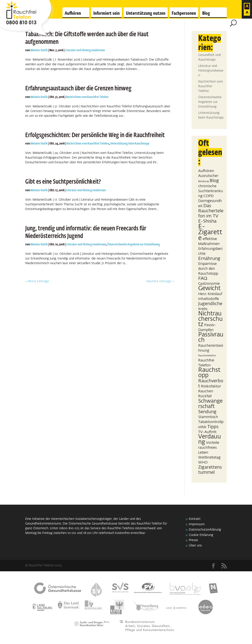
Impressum (197, 524)
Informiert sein (106, 13)
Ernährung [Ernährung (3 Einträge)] (209, 259)
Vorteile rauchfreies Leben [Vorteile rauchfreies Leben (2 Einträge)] (209, 448)
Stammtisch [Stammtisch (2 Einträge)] (208, 417)
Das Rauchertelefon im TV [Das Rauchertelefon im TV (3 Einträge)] (211, 211)
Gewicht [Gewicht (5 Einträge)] (209, 289)
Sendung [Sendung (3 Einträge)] (207, 412)
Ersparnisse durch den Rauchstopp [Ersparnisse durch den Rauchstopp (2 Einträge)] (208, 269)
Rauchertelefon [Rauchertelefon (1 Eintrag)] (207, 356)
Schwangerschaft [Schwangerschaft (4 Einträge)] (210, 404)
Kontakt (195, 519)
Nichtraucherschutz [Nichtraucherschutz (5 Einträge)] (210, 319)
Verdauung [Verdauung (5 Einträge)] (210, 440)
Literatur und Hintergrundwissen (85, 50)
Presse (193, 540)
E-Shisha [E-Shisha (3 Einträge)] (207, 221)
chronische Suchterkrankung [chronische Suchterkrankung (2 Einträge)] (211, 191)
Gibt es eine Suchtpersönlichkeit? (63, 182)
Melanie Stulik (39, 50)
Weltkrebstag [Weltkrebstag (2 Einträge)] (209, 458)
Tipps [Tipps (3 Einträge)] (213, 427)
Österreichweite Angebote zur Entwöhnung (134, 244)
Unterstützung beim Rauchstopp (130, 144)
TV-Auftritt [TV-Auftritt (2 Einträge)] (207, 432)
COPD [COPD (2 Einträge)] (208, 196)
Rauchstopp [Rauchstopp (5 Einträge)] (209, 373)
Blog (206, 13)
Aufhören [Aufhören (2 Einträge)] (206, 171)
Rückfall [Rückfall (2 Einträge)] (205, 396)
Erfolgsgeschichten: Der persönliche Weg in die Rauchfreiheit (95, 135)
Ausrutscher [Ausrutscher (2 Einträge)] (208, 176)
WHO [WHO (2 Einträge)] (203, 462)
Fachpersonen (184, 13)
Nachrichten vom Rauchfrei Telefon (87, 97)
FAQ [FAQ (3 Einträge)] (203, 278)
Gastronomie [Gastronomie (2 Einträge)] (209, 284)
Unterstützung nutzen (146, 13)
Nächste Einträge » (160, 281)
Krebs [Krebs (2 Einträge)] (203, 309)
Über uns (195, 546)
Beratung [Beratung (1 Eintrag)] (203, 181)
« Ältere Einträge (37, 281)
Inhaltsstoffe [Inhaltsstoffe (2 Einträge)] (209, 299)
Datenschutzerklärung (205, 530)
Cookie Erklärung (201, 535)
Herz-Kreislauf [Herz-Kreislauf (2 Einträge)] (210, 294)
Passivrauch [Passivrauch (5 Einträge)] (211, 338)
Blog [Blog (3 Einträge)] (214, 181)
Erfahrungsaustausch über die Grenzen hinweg (78, 89)
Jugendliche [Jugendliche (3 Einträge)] (210, 304)
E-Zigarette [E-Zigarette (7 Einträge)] (210, 232)
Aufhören (73, 13)
